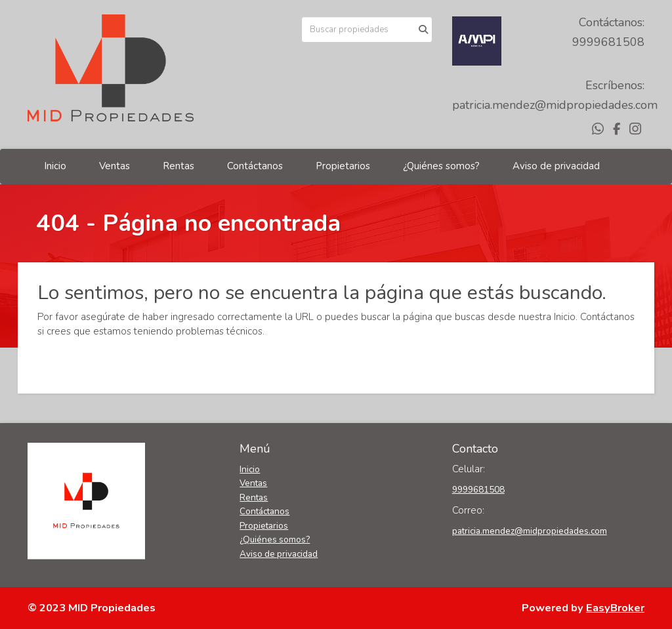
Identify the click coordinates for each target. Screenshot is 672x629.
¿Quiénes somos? (441, 166)
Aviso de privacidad (556, 166)
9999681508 (608, 42)
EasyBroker (615, 608)
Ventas (115, 166)
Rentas (178, 166)
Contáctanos (255, 166)
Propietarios (343, 166)
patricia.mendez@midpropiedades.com (555, 105)
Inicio (55, 166)
